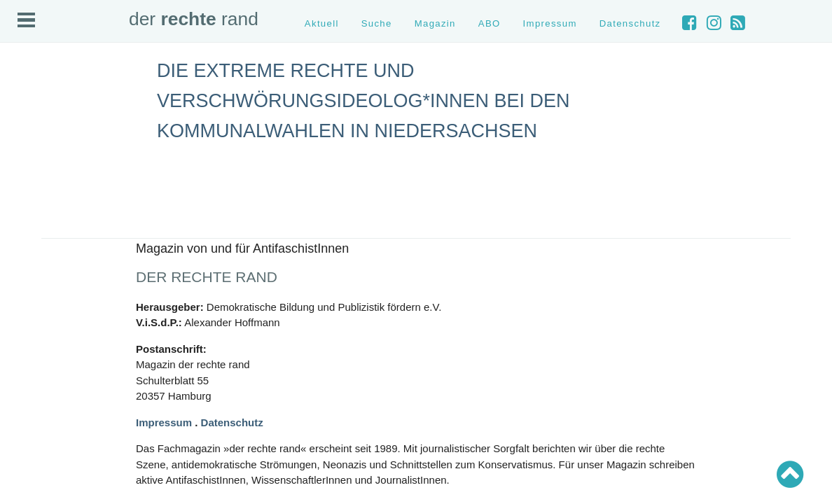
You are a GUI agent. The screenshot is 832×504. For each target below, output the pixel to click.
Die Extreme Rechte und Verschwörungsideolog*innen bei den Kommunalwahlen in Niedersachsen (363, 101)
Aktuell (322, 23)
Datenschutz (630, 23)
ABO (490, 23)
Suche (377, 23)
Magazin (435, 23)
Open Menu (26, 20)
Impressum (550, 23)
